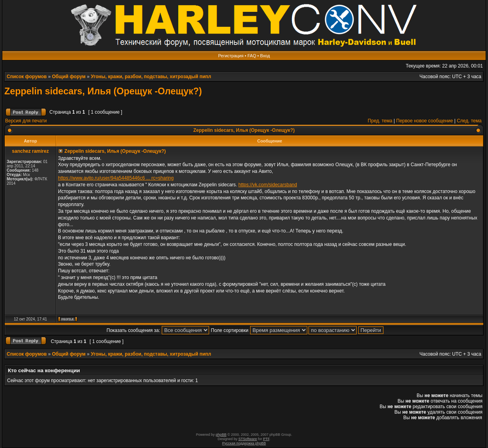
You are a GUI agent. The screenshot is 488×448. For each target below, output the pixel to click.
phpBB (221, 435)
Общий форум (69, 77)
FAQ (252, 56)
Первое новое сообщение (424, 121)
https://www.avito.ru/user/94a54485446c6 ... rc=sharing (116, 178)
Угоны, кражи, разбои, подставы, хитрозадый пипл (151, 77)
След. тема (469, 121)
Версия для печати (26, 121)
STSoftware (248, 439)
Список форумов (27, 77)
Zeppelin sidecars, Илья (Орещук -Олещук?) (103, 91)
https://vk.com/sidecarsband (268, 185)
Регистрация (231, 56)
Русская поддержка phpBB (244, 443)
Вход (265, 56)
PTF (266, 439)
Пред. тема (380, 121)
